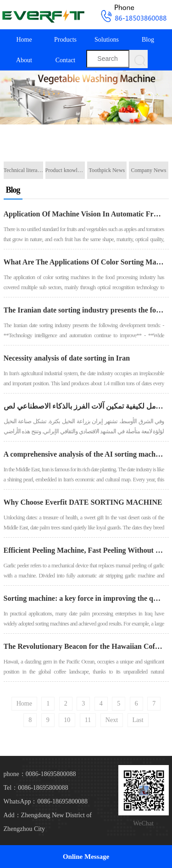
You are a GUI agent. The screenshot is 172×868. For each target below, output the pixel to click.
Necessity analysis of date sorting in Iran (67, 358)
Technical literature (23, 170)
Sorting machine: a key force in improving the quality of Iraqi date (84, 598)
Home (24, 40)
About (24, 60)
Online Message (86, 857)
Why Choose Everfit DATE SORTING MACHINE (83, 502)
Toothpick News (107, 170)
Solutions (107, 40)
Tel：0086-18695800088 (36, 788)
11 (88, 720)
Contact (66, 60)
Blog (148, 40)
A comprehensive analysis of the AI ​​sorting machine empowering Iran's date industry (84, 454)
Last (138, 720)
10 (67, 720)
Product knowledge (65, 170)
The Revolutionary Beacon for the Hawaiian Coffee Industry (84, 646)
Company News (148, 170)
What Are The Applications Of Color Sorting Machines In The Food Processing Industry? (84, 262)
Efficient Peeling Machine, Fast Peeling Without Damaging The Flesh (84, 550)
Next (112, 720)
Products (65, 40)
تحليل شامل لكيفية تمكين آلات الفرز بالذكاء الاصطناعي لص (84, 406)
